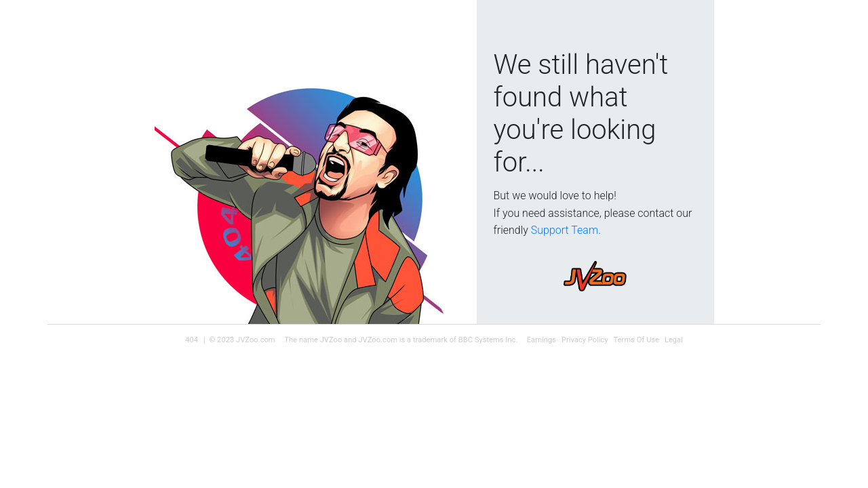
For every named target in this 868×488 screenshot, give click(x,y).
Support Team (565, 230)
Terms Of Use (637, 340)
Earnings (541, 340)
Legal (674, 340)
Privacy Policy (585, 340)
